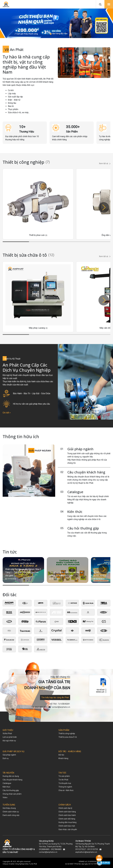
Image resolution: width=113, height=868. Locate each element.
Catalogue (75, 492)
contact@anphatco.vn (48, 852)
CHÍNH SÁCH (65, 805)
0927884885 (56, 849)
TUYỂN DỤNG (9, 805)
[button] (48, 34)
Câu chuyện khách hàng (86, 472)
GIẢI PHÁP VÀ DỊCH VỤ (13, 751)
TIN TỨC (62, 773)
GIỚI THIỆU (8, 730)
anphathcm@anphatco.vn (86, 852)
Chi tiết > (7, 413)
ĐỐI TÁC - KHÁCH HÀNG (70, 751)
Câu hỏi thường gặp (83, 528)
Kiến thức (75, 512)
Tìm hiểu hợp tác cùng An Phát (55, 697)
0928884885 (44, 849)
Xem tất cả (105, 164)
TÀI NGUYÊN (8, 773)
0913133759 (93, 849)
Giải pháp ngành (80, 449)
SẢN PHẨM (64, 730)
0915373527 (81, 849)
